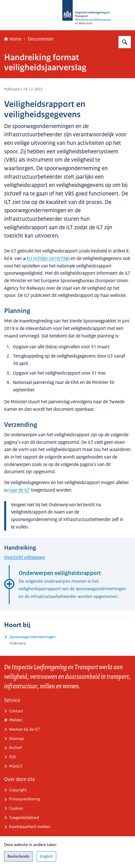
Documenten (41, 39)
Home (13, 39)
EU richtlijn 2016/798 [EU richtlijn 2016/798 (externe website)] (46, 258)
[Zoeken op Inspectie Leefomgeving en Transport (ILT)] (125, 42)
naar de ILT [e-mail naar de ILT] (17, 490)
